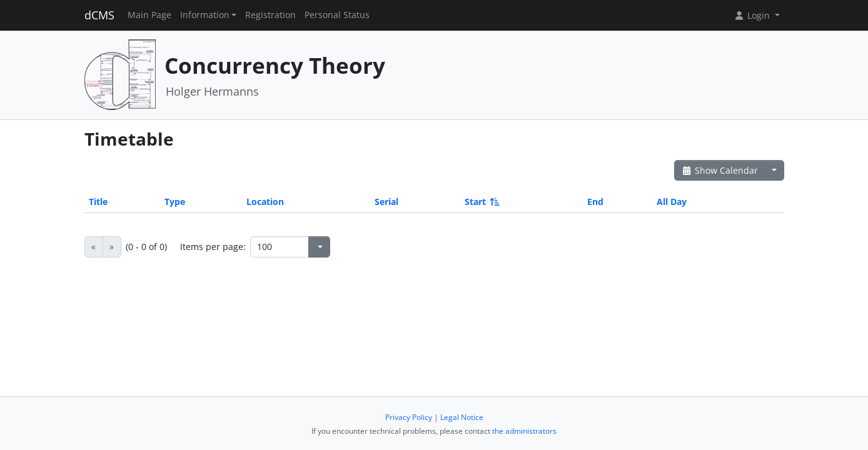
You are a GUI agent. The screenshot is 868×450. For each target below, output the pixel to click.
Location (265, 202)
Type (175, 202)
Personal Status (337, 15)
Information (205, 15)
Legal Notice (462, 417)
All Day (672, 202)
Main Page (149, 15)
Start (481, 202)
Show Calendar (720, 170)
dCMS (99, 15)
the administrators (524, 431)
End (595, 202)
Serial (386, 202)
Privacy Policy (409, 417)
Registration (270, 15)
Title (98, 202)
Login (753, 15)
